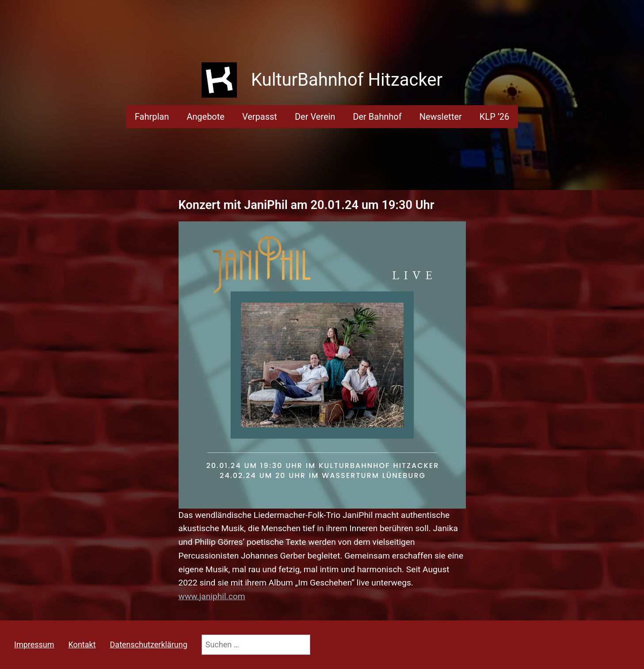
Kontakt (82, 644)
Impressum (34, 644)
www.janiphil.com (212, 596)
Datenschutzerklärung (149, 644)
